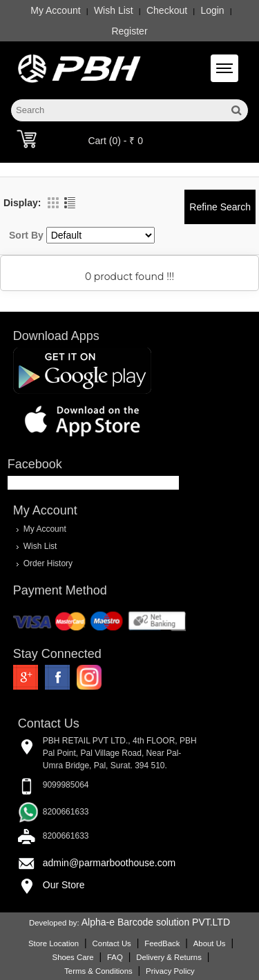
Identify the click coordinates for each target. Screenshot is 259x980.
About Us (210, 943)
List (70, 203)
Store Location (54, 943)
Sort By (26, 235)
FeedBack (162, 943)
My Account (55, 10)
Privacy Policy (170, 971)
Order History (48, 563)
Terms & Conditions (98, 971)
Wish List (114, 10)
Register (129, 31)
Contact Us (112, 943)
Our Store (64, 885)
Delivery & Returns (169, 957)
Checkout (167, 10)
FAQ (115, 957)
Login (212, 10)
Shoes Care (73, 957)
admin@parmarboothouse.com (109, 863)
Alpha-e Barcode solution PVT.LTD (156, 922)
